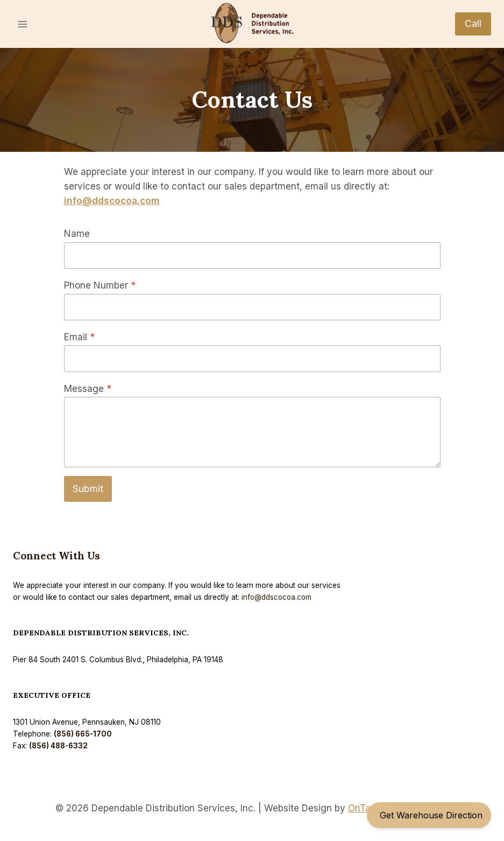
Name (77, 234)
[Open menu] (23, 24)
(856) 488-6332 (59, 746)
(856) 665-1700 (84, 734)
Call (473, 23)
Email (79, 337)
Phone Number (100, 285)
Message (88, 389)
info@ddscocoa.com (112, 201)
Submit (88, 489)
